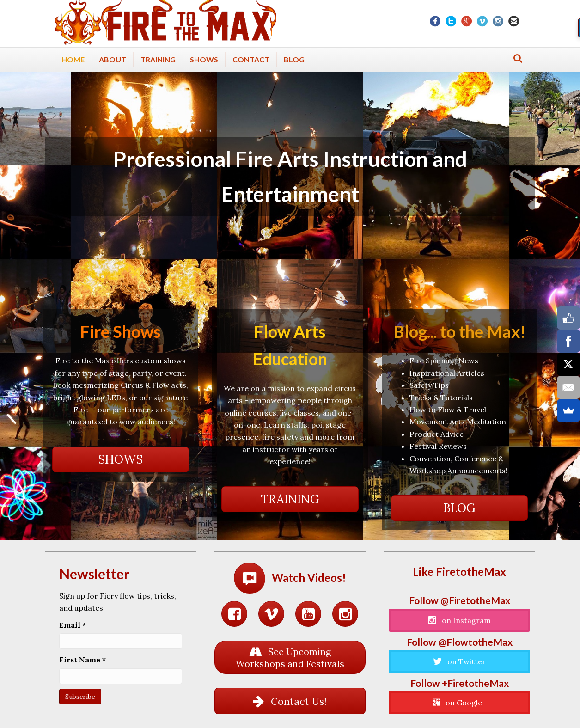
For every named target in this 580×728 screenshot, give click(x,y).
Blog (294, 59)
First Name (82, 660)
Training (158, 59)
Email (73, 625)
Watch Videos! (309, 578)
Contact (251, 59)
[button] (121, 459)
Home (73, 59)
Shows (204, 59)
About (113, 59)
